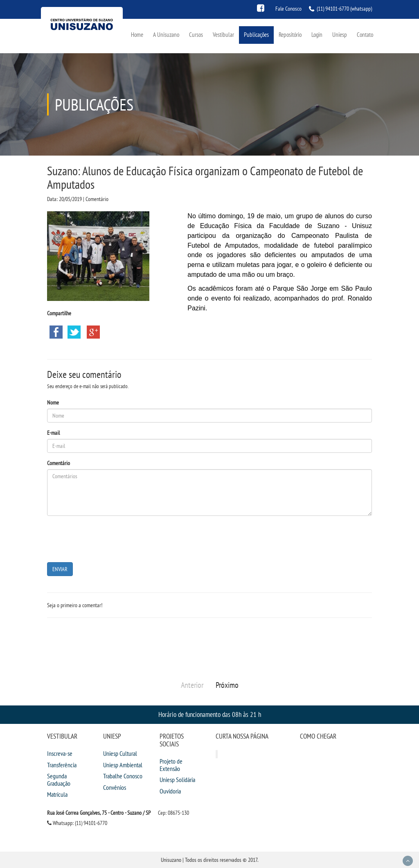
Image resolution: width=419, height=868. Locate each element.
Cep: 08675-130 (173, 813)
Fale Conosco (288, 9)
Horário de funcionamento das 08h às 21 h (210, 714)
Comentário (59, 463)
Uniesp (340, 35)
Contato (365, 35)
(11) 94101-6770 (333, 9)
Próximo (227, 685)
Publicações (256, 35)
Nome (53, 402)
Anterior (192, 685)
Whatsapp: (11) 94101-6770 (77, 823)
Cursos (196, 35)
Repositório (290, 35)
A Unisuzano (166, 35)
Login (317, 35)
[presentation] (109, 538)
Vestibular (223, 35)
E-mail (53, 433)
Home (137, 35)
